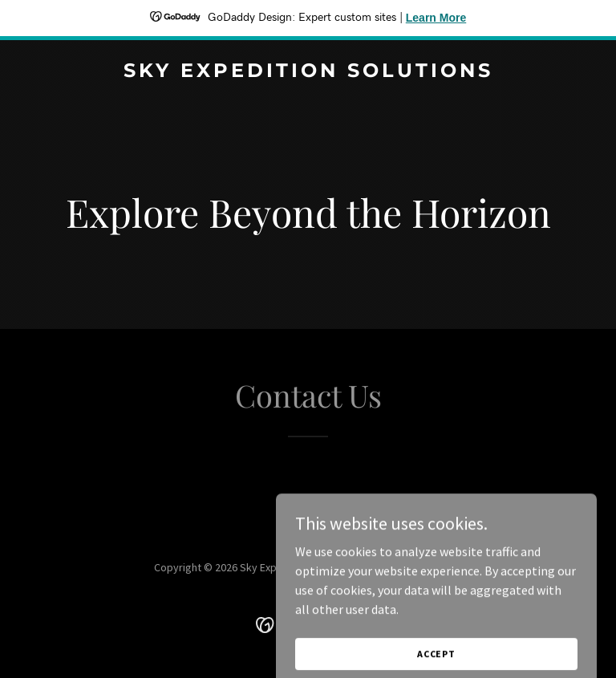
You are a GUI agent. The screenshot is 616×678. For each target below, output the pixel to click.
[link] (308, 72)
